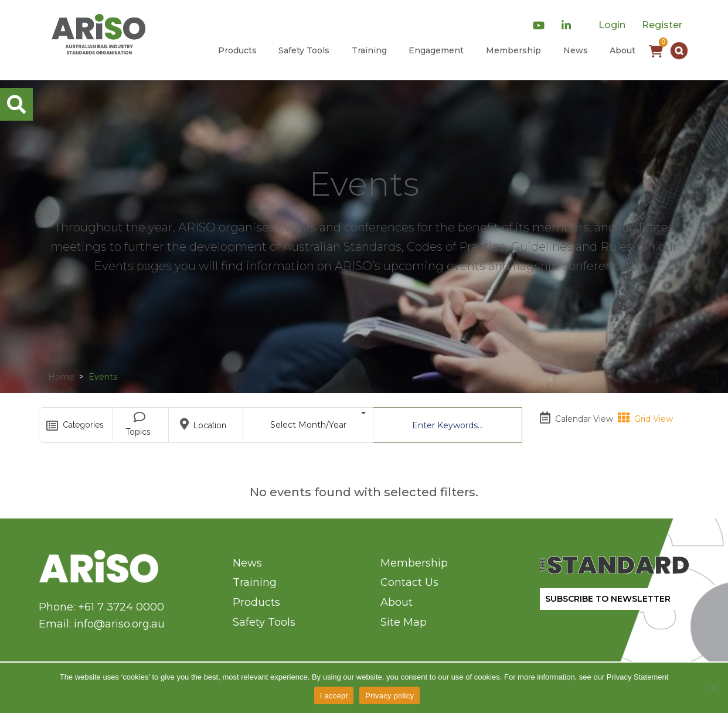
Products (237, 50)
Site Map (404, 622)
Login (612, 25)
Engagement (436, 50)
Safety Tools (304, 50)
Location (206, 424)
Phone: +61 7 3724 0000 (101, 607)
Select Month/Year (318, 419)
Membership (513, 50)
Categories (78, 426)
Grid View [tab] (645, 416)
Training (369, 50)
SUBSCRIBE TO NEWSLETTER (608, 599)
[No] (713, 688)
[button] (679, 51)
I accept (334, 696)
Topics (141, 424)
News (576, 50)
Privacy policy (389, 696)
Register (662, 25)
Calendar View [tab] (576, 416)
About (622, 50)
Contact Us (409, 582)
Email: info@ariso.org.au (102, 624)
